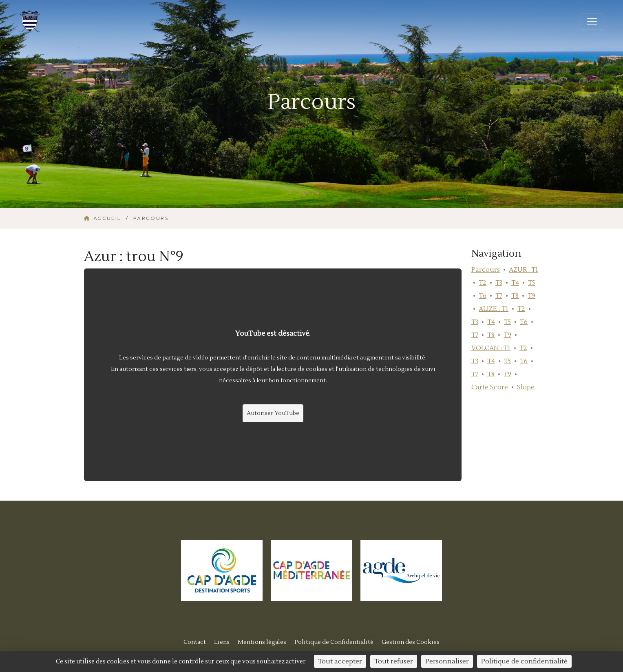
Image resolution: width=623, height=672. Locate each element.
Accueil (104, 218)
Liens (222, 642)
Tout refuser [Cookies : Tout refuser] (394, 661)
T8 (515, 296)
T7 (499, 296)
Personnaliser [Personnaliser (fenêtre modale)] (447, 661)
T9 (531, 296)
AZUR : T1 (524, 270)
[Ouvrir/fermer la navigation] (592, 22)
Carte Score (490, 387)
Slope (526, 387)
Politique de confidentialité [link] (524, 661)
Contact (195, 642)
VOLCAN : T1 (491, 348)
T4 (515, 283)
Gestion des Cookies (411, 642)
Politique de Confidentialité (334, 642)
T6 (483, 296)
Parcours (486, 270)
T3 (499, 283)
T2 (483, 283)
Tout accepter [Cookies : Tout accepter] (340, 661)
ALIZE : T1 (494, 309)
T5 (531, 283)
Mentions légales (262, 642)
